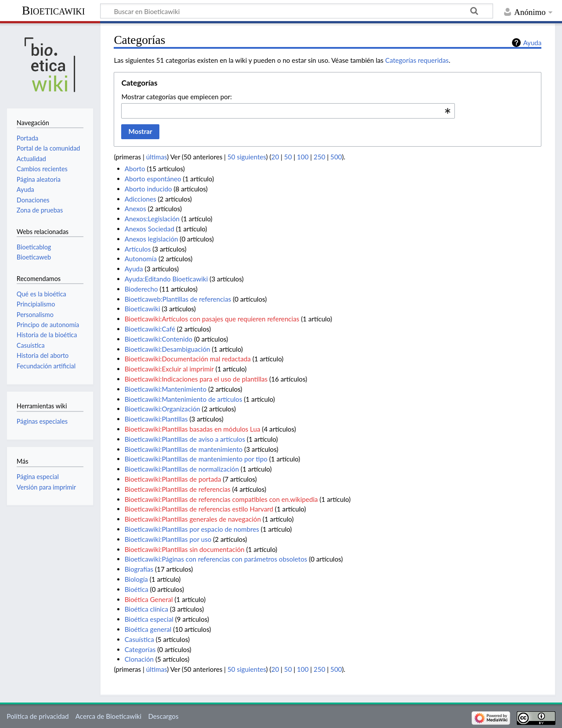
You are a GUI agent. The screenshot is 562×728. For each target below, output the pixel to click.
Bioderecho (141, 289)
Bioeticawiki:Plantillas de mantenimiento (184, 449)
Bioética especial (149, 619)
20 (275, 157)
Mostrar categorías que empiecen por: (177, 97)
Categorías (140, 649)
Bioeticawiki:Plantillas (156, 419)
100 (303, 157)
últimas (157, 157)
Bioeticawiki (54, 10)
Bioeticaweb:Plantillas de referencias (178, 299)
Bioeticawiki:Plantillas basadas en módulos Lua (193, 429)
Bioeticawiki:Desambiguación (168, 349)
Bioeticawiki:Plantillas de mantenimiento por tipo (196, 459)
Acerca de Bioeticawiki (108, 716)
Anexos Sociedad (150, 229)
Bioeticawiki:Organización (162, 409)
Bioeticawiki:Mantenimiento (166, 389)
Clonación (139, 659)
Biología (136, 579)
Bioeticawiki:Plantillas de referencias (178, 489)
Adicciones (140, 199)
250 (319, 157)
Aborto (135, 169)
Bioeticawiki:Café (150, 329)
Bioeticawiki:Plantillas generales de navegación (193, 519)
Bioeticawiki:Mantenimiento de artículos (184, 399)
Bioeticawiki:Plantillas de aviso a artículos (185, 439)
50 (288, 157)
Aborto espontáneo (153, 179)
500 (336, 157)
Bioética (137, 589)
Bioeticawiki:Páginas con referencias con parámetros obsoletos (216, 559)
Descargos (163, 716)
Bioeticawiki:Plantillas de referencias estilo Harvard (199, 509)
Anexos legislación (151, 239)
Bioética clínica (146, 609)
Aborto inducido (148, 189)
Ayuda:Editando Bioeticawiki (166, 279)
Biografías (139, 569)
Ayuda (532, 43)
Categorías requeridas (417, 60)
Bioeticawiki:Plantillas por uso (168, 539)
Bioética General (149, 599)
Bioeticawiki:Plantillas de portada (173, 479)
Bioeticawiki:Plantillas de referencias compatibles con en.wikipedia (221, 499)
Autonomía (141, 259)
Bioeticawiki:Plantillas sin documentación (185, 549)
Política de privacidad (38, 716)
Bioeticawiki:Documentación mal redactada (188, 359)
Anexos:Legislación (152, 219)
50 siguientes (247, 157)
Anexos (135, 209)
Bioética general (148, 629)
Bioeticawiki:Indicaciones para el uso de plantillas (196, 379)
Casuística (139, 639)
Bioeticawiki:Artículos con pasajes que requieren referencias (212, 319)
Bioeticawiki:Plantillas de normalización (182, 469)
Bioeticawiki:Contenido (159, 339)
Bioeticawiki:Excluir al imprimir (169, 369)
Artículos (138, 249)
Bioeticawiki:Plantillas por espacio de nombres (192, 529)
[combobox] (288, 111)
